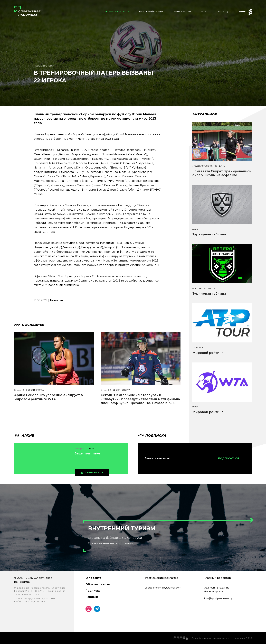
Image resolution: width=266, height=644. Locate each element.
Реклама (92, 597)
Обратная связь (98, 584)
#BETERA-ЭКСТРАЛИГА (204, 288)
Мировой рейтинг (208, 353)
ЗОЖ (204, 12)
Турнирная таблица (209, 234)
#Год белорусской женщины (209, 166)
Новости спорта (119, 12)
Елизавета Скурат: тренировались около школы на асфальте (222, 173)
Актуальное (205, 114)
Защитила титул (87, 453)
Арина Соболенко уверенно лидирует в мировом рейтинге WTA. (49, 397)
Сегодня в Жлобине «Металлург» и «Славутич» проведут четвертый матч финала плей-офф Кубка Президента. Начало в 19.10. (140, 399)
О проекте (93, 578)
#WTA (195, 407)
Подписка (93, 591)
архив (24, 436)
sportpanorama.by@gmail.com (163, 588)
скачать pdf (94, 472)
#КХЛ (195, 229)
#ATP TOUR (198, 348)
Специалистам (182, 12)
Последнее (29, 325)
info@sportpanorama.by (218, 598)
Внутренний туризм (151, 12)
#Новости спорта (33, 390)
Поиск (221, 12)
